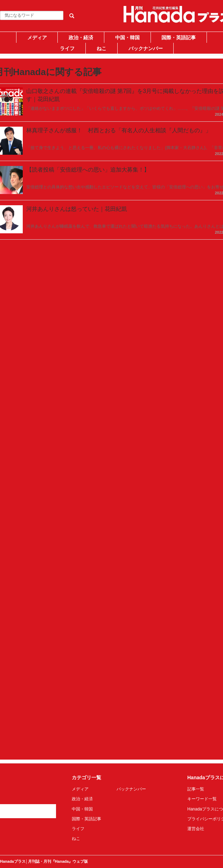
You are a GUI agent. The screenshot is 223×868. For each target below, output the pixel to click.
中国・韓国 (127, 38)
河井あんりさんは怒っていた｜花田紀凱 (77, 209)
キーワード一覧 (202, 799)
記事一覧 (196, 789)
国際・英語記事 (179, 38)
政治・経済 (81, 38)
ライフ (67, 48)
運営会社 (196, 829)
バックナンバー (146, 48)
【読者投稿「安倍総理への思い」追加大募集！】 (88, 170)
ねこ (102, 48)
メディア (37, 38)
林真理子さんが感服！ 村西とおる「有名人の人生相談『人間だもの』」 (119, 130)
